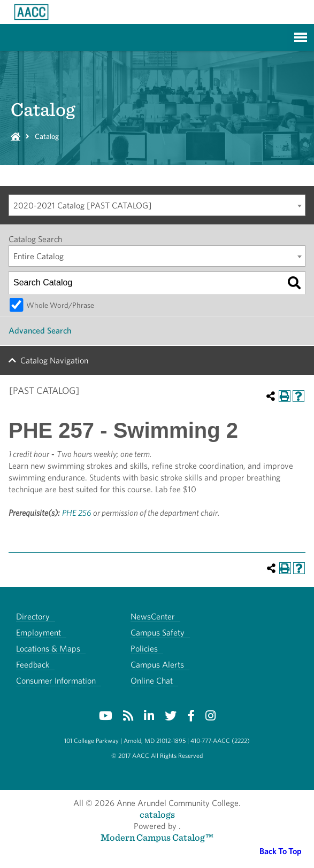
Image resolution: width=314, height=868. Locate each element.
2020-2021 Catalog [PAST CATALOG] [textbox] (83, 206)
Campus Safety (158, 633)
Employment (39, 633)
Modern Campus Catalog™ (157, 837)
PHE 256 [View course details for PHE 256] (77, 513)
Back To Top (281, 851)
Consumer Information (56, 681)
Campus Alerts (157, 665)
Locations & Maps (48, 649)
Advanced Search (40, 331)
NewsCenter (153, 617)
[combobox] (157, 205)
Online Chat (152, 681)
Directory (33, 617)
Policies (144, 649)
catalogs (157, 814)
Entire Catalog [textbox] (39, 256)
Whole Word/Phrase (60, 305)
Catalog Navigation (54, 361)
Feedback (33, 665)
